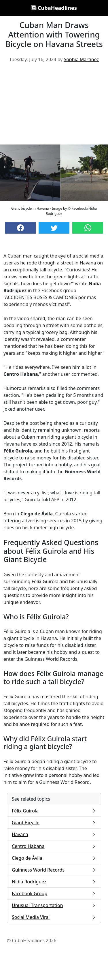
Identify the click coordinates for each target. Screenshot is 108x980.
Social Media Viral (54, 917)
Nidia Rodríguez (54, 882)
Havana (54, 834)
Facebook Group (54, 893)
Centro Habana (54, 846)
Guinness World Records (54, 870)
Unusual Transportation (54, 905)
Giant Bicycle (54, 823)
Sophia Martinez (81, 59)
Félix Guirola (54, 811)
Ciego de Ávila (54, 858)
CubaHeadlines (54, 8)
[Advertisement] (54, 106)
